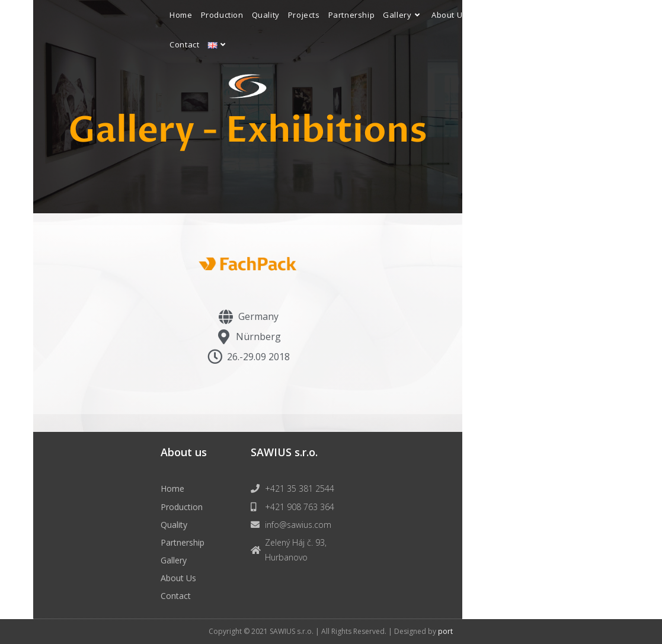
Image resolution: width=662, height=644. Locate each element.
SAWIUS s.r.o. (284, 452)
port (445, 631)
